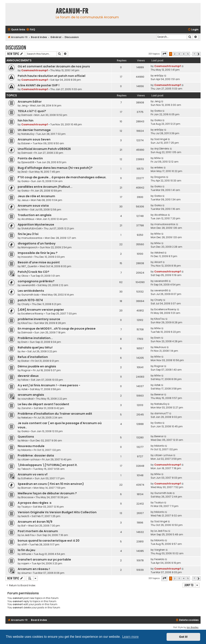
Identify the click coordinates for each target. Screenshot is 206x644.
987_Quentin (29, 266)
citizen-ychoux (30, 459)
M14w (158, 158)
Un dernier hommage (34, 130)
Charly (25, 304)
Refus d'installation (33, 357)
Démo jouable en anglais (37, 366)
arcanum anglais (31, 395)
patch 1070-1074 (30, 300)
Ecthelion (27, 478)
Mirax (25, 440)
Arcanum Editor (30, 102)
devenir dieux (28, 376)
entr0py (159, 76)
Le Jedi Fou (28, 535)
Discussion (16, 48)
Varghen (160, 550)
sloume (26, 573)
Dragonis (160, 177)
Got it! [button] (183, 637)
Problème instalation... (35, 338)
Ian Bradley (193, 627)
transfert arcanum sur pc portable (44, 560)
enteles (159, 167)
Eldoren (26, 143)
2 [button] (175, 54)
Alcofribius (28, 219)
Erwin (24, 342)
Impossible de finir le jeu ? (38, 253)
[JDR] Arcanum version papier (41, 310)
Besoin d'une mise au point (39, 262)
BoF (24, 526)
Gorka (158, 111)
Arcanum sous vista (33, 206)
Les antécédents (31, 291)
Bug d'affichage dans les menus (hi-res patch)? (55, 168)
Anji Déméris (162, 149)
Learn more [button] (130, 637)
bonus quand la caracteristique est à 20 (49, 541)
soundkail (27, 399)
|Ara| (24, 172)
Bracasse (27, 497)
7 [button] (194, 54)
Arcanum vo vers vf (33, 474)
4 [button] (184, 54)
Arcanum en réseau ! (34, 569)
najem (25, 563)
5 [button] (188, 54)
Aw (23, 351)
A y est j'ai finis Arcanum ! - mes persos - (49, 385)
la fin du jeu (26, 550)
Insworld (27, 257)
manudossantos (165, 224)
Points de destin (30, 158)
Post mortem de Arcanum (38, 531)
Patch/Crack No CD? (33, 272)
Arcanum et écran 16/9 (35, 522)
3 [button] (179, 54)
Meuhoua (160, 347)
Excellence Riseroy (32, 314)
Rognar (26, 370)
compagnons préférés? (36, 281)
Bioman (26, 488)
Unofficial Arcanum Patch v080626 (44, 149)
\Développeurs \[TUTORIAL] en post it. (48, 465)
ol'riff (24, 545)
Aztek (24, 389)
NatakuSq (28, 134)
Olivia (25, 276)
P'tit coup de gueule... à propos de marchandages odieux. (62, 177)
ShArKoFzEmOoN (31, 228)
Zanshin (26, 408)
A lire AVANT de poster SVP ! (39, 85)
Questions (26, 437)
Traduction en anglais (35, 215)
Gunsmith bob (30, 295)
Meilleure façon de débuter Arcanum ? (47, 493)
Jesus (25, 200)
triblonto (26, 450)
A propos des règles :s (35, 503)
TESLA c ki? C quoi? (32, 111)
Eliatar (25, 361)
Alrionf (158, 262)
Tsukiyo (26, 507)
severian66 (28, 285)
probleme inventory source (39, 319)
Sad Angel (161, 139)
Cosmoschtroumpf (35, 70)
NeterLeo (26, 418)
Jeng (24, 106)
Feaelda (159, 559)
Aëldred (159, 253)
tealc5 (25, 516)
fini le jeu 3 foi (28, 234)
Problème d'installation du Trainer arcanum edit (55, 414)
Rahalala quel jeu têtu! (35, 347)
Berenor (159, 394)
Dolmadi (27, 115)
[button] (164, 54)
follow (25, 380)
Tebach (26, 469)
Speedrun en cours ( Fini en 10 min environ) (51, 484)
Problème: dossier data (36, 455)
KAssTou (27, 323)
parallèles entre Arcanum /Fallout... (45, 187)
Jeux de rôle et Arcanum (36, 196)
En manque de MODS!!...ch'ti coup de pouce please (57, 329)
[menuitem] (31, 30)
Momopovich (29, 247)
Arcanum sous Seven (34, 139)
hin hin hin (26, 121)
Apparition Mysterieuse (36, 225)
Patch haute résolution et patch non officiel (51, 76)
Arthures (26, 554)
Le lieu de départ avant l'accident (43, 404)
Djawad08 (28, 162)
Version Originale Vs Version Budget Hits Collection (57, 512)
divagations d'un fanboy (37, 243)
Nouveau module (31, 446)
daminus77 (161, 413)
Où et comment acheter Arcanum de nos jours (54, 66)
